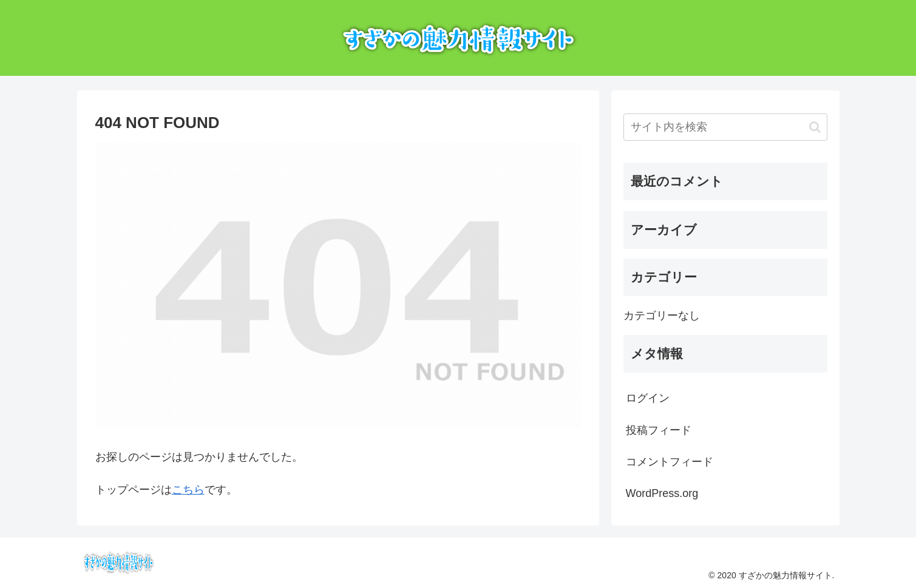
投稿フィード (659, 430)
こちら (188, 490)
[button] (815, 127)
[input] (725, 127)
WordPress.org (662, 493)
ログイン (648, 398)
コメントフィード (670, 462)
